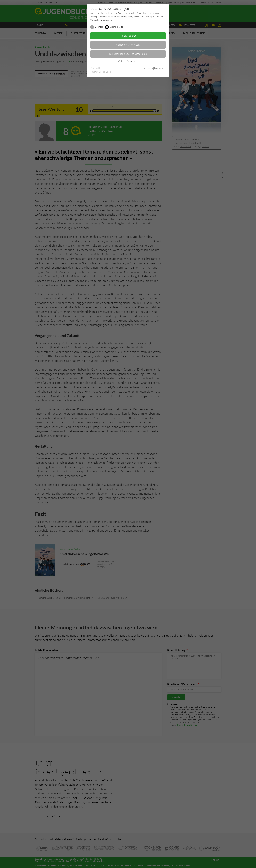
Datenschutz (160, 68)
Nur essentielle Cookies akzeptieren (128, 54)
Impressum (148, 68)
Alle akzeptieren (128, 36)
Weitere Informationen (128, 61)
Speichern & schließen (128, 45)
